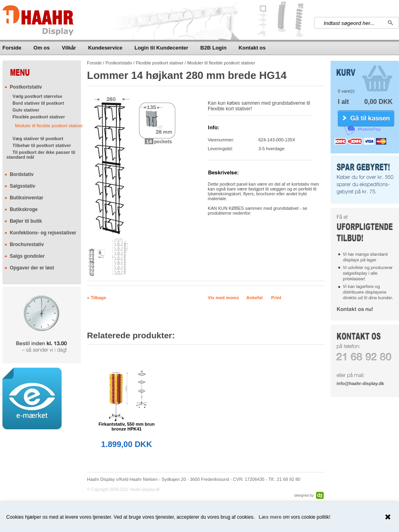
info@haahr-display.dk (360, 383)
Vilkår (69, 48)
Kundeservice (105, 48)
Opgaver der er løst (32, 268)
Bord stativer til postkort (38, 103)
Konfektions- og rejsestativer (43, 233)
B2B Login (214, 48)
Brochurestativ (27, 244)
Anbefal (254, 298)
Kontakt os (252, 48)
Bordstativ (22, 174)
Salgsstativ (22, 186)
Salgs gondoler (27, 256)
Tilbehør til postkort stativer (42, 145)
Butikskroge (24, 209)
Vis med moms (223, 298)
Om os (41, 48)
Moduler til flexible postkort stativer (49, 126)
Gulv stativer (26, 110)
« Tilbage (96, 298)
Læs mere (270, 517)
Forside (12, 48)
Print (276, 298)
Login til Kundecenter (161, 48)
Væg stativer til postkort (38, 139)
